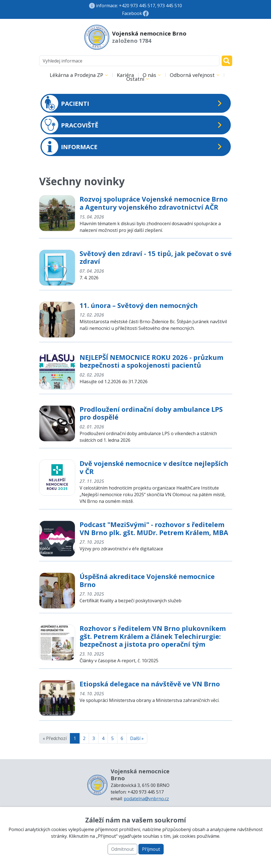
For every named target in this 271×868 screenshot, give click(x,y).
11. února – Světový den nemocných (139, 305)
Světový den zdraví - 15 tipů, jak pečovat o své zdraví (156, 257)
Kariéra (125, 75)
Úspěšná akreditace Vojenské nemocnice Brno (147, 580)
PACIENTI (65, 103)
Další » (137, 738)
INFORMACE (69, 147)
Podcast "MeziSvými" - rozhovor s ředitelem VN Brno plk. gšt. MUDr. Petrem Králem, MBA (154, 528)
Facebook (132, 13)
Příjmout (151, 849)
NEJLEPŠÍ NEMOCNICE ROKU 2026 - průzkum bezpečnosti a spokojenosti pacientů (151, 361)
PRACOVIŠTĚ (70, 125)
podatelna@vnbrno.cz (146, 799)
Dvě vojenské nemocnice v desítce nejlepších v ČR (154, 467)
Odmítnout (122, 849)
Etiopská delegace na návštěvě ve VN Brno (150, 684)
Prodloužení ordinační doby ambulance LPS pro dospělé (151, 413)
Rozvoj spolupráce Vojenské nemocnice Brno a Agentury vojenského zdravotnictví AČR (154, 203)
